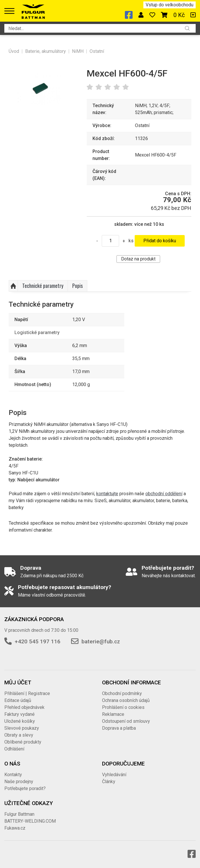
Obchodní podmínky (122, 693)
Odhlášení (14, 749)
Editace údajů (18, 700)
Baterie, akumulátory (46, 51)
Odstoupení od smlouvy (126, 721)
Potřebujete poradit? (25, 788)
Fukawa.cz (15, 828)
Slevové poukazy (22, 728)
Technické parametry (43, 286)
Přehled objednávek (24, 707)
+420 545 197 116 (38, 641)
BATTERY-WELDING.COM (30, 821)
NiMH (78, 51)
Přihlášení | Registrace (27, 693)
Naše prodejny (19, 782)
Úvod (14, 51)
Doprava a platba (119, 728)
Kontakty (13, 775)
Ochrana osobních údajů (126, 700)
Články (109, 782)
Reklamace (113, 714)
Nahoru (13, 286)
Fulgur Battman (19, 814)
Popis (77, 286)
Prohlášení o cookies (123, 707)
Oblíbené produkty (23, 742)
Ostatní (97, 51)
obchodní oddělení (164, 494)
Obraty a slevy (19, 735)
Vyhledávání (114, 775)
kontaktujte (107, 494)
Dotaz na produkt (138, 259)
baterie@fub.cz (101, 641)
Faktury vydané (20, 714)
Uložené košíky (20, 721)
